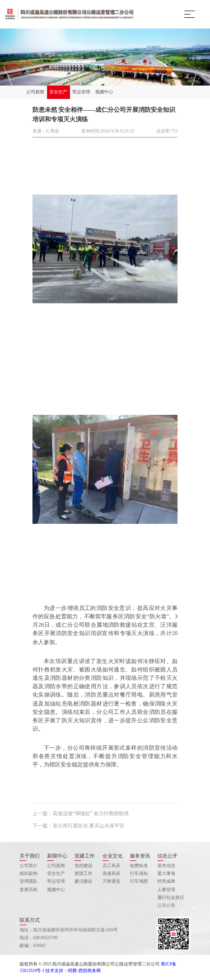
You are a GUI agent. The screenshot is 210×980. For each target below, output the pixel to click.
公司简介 (29, 866)
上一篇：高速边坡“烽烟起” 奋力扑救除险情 (81, 813)
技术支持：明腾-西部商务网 (73, 971)
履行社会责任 (171, 898)
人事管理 (166, 890)
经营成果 (166, 881)
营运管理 (81, 92)
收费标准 (139, 866)
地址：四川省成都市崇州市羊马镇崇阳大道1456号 (69, 930)
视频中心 (104, 92)
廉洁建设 (83, 881)
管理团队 (29, 881)
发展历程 (29, 890)
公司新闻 (35, 92)
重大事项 (166, 874)
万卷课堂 (111, 881)
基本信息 (166, 866)
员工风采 (111, 866)
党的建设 (83, 866)
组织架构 (29, 874)
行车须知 (139, 874)
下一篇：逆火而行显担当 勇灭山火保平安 (78, 826)
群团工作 (83, 874)
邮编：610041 (33, 946)
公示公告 (166, 905)
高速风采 (111, 874)
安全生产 (58, 92)
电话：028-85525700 (39, 938)
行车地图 (139, 881)
